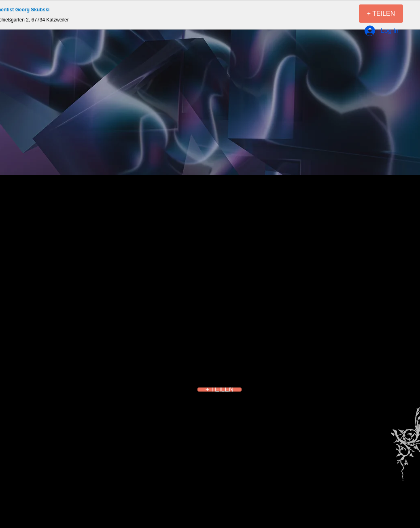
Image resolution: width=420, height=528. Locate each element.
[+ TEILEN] (381, 14)
